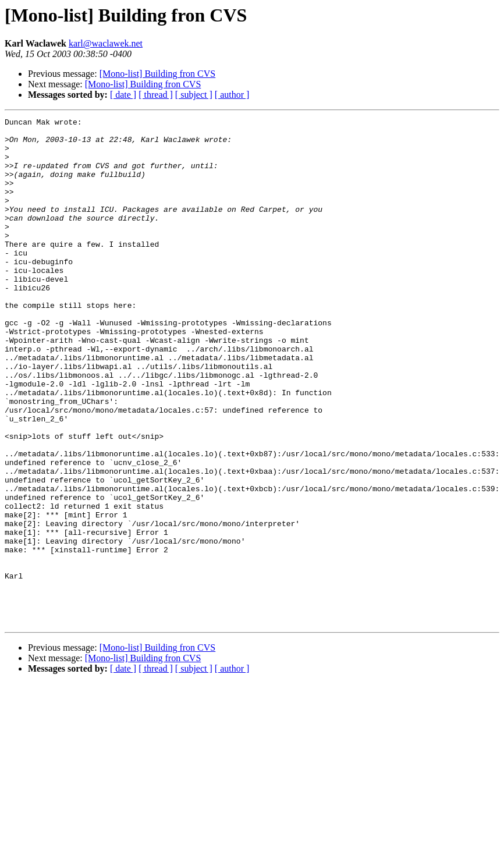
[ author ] (232, 95)
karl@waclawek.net (106, 43)
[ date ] (123, 95)
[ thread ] (156, 95)
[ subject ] (194, 95)
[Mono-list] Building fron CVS (158, 74)
